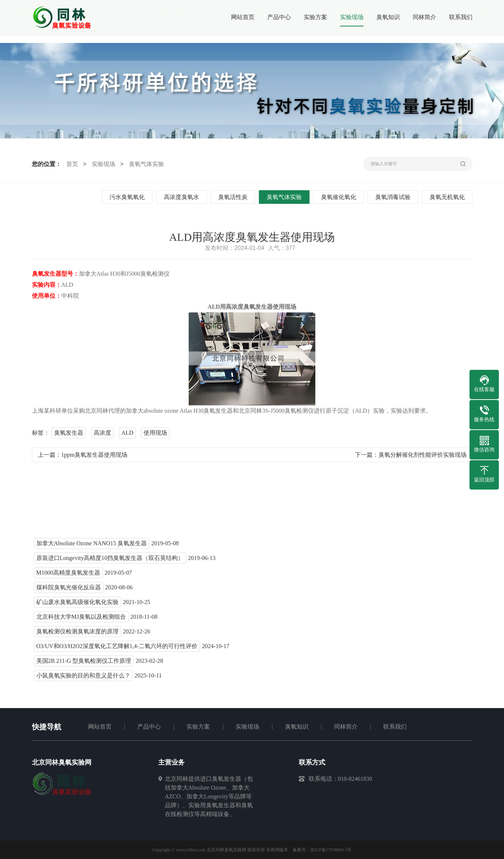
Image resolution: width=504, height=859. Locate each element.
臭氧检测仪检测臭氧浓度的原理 (77, 633)
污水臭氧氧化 (128, 197)
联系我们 (395, 727)
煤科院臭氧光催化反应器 (69, 589)
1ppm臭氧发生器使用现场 (94, 456)
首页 (71, 164)
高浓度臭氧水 (182, 197)
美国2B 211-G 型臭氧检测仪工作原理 (84, 662)
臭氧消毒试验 (394, 197)
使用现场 (155, 434)
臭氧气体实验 (145, 164)
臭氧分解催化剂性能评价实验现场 (423, 456)
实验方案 (198, 727)
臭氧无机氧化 (448, 197)
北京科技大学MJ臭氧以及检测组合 (81, 618)
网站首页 (100, 727)
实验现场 (102, 164)
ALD (128, 434)
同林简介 (346, 727)
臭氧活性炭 (233, 197)
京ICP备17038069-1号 (331, 850)
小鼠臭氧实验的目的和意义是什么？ (83, 677)
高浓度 (102, 434)
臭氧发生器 (69, 434)
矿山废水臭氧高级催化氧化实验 (77, 604)
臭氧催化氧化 (339, 197)
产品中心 (149, 727)
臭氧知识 (297, 727)
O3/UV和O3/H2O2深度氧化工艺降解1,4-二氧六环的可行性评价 (117, 648)
